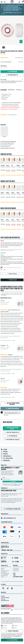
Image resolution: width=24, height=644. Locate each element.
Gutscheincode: (13, 13)
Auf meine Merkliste (12, 75)
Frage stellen (12, 280)
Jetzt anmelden (13, 482)
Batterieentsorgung (4, 576)
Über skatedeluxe (16, 568)
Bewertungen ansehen (19, 58)
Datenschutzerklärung (5, 598)
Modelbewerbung (16, 571)
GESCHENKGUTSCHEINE (18, 577)
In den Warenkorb (12, 72)
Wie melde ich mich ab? (17, 485)
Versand (4, 450)
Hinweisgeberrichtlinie (5, 601)
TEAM (14, 575)
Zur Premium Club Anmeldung (12, 509)
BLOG (14, 573)
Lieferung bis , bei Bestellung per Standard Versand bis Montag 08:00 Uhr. (12, 81)
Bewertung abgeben (12, 409)
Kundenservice (5, 461)
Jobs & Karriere (16, 569)
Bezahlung (3, 568)
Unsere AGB (3, 596)
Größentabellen (6, 456)
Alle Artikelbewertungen (5, 573)
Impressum (3, 593)
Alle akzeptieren (12, 640)
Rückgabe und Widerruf (5, 571)
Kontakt (2, 577)
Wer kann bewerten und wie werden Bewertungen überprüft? (11, 294)
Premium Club (12, 412)
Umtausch (4, 454)
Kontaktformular (19, 551)
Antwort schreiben (12, 274)
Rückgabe (4, 452)
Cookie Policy (3, 599)
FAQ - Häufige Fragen (5, 574)
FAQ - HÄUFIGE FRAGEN (7, 458)
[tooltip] (23, 62)
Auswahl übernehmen (12, 631)
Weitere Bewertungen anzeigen (12, 404)
